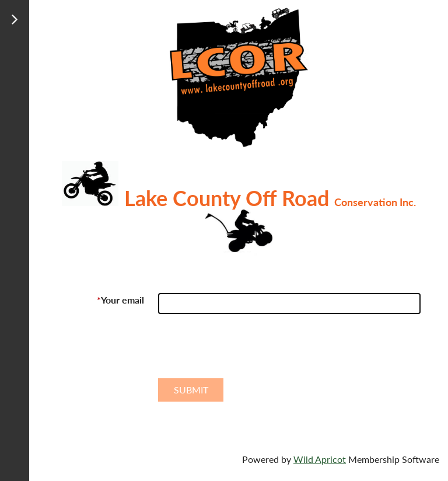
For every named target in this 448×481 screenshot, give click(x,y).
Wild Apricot (320, 459)
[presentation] (247, 351)
